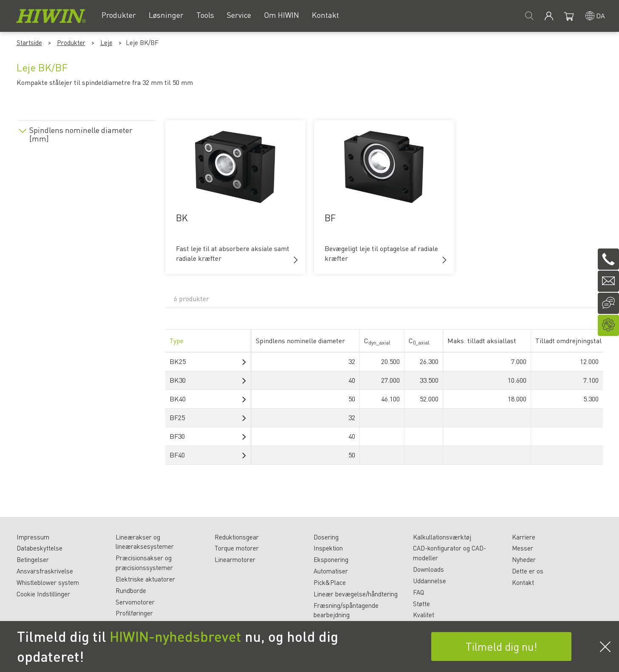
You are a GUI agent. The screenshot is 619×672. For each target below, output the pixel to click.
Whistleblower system (48, 582)
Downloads (428, 569)
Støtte (421, 604)
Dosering (326, 537)
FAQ (418, 592)
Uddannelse (430, 581)
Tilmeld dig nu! (502, 646)
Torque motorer (237, 548)
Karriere (524, 537)
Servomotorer (135, 602)
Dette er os (528, 571)
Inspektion (328, 548)
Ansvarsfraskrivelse (45, 571)
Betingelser (33, 559)
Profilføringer (134, 613)
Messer (523, 548)
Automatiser (331, 571)
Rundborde (131, 590)
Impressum (33, 537)
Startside (29, 42)
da (601, 16)
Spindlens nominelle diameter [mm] (81, 134)
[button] (296, 260)
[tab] (87, 133)
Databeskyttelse (40, 548)
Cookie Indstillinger (43, 594)
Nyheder (524, 559)
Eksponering (331, 559)
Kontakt (523, 582)
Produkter (71, 42)
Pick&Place (330, 582)
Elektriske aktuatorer (145, 579)
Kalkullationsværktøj (442, 537)
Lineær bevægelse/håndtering (356, 594)
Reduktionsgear (237, 537)
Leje (106, 42)
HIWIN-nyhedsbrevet (175, 636)
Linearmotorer (235, 559)
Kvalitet (424, 615)
